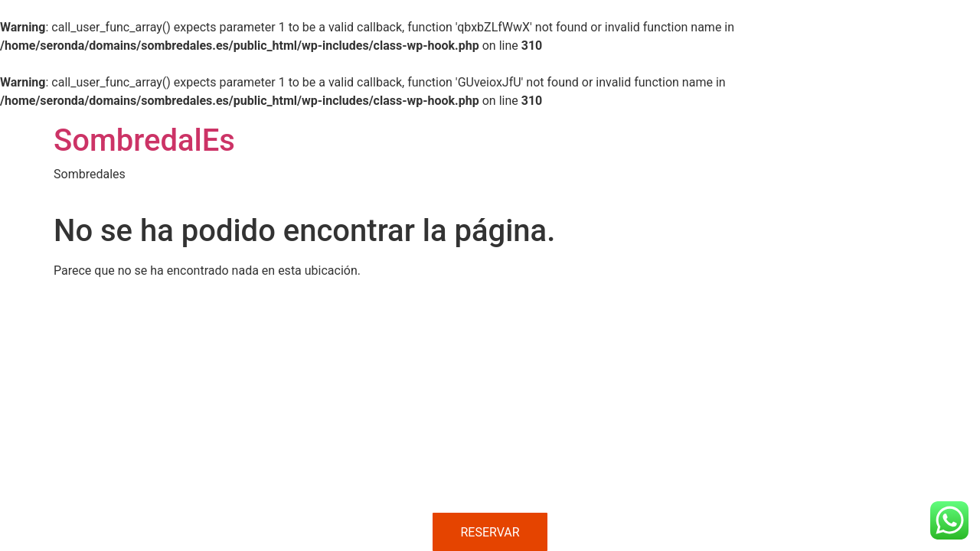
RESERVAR (490, 532)
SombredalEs (144, 140)
